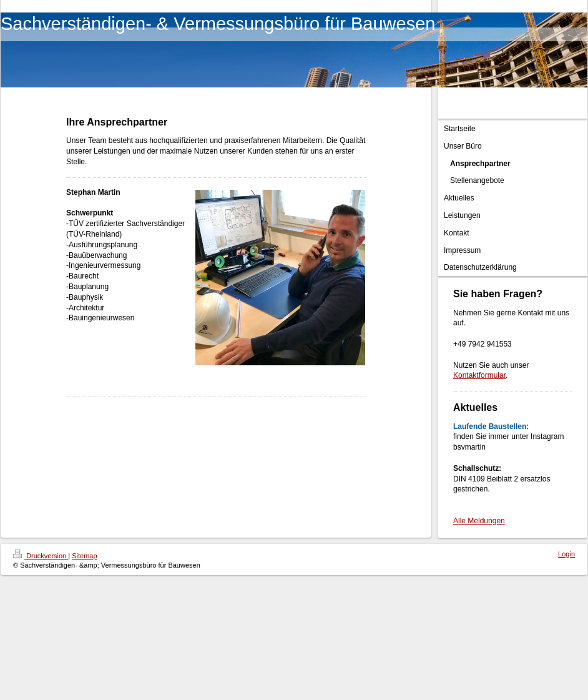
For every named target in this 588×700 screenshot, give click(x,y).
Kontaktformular (479, 375)
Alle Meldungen (479, 521)
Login (566, 554)
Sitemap (84, 556)
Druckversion (41, 556)
